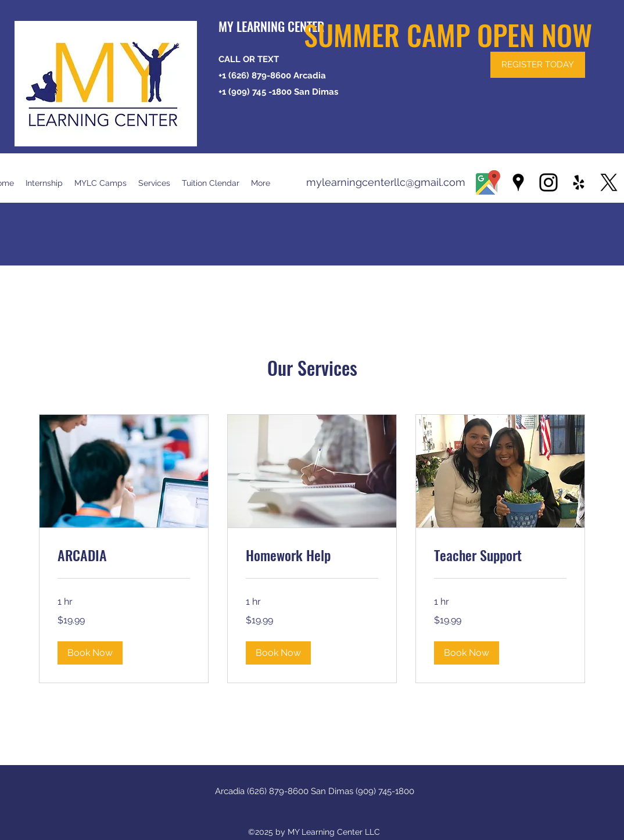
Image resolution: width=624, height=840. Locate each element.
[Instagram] (548, 182)
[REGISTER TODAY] (538, 65)
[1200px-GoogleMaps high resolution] (488, 182)
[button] (211, 183)
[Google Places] (518, 182)
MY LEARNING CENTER (271, 26)
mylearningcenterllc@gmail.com (386, 182)
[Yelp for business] (579, 182)
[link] (124, 555)
